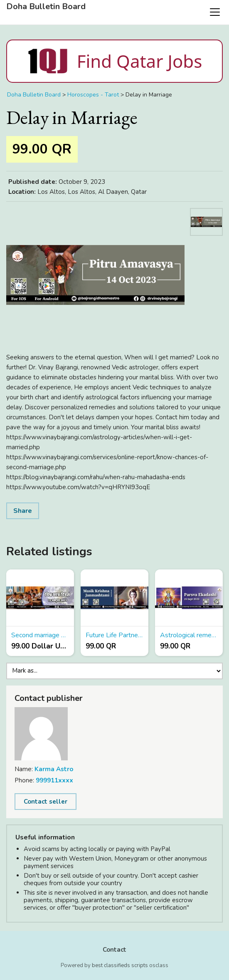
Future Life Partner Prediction (114, 635)
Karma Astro (54, 769)
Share (23, 511)
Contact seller (46, 802)
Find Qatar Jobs (115, 61)
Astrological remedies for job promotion (189, 635)
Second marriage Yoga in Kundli (40, 635)
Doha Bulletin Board (46, 7)
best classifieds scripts (120, 965)
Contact (114, 950)
